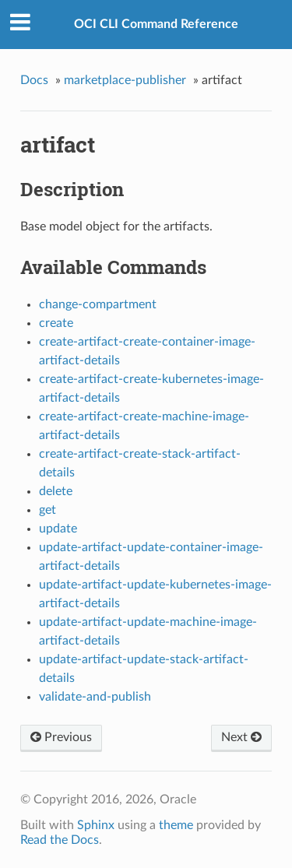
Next (241, 737)
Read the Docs (60, 840)
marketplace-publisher (125, 80)
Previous (61, 737)
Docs (34, 80)
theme (176, 825)
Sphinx (96, 825)
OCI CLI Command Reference (156, 24)
